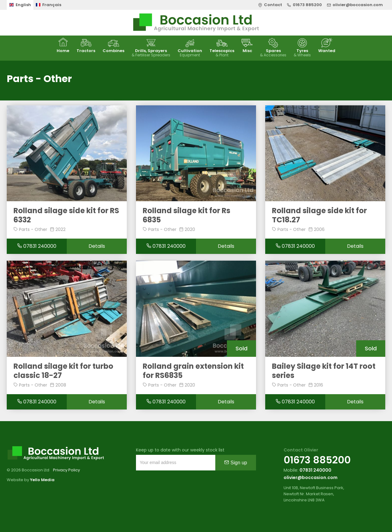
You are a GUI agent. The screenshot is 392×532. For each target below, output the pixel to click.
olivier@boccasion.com (311, 477)
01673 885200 (317, 460)
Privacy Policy (66, 470)
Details (97, 246)
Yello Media (42, 480)
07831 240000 (37, 246)
